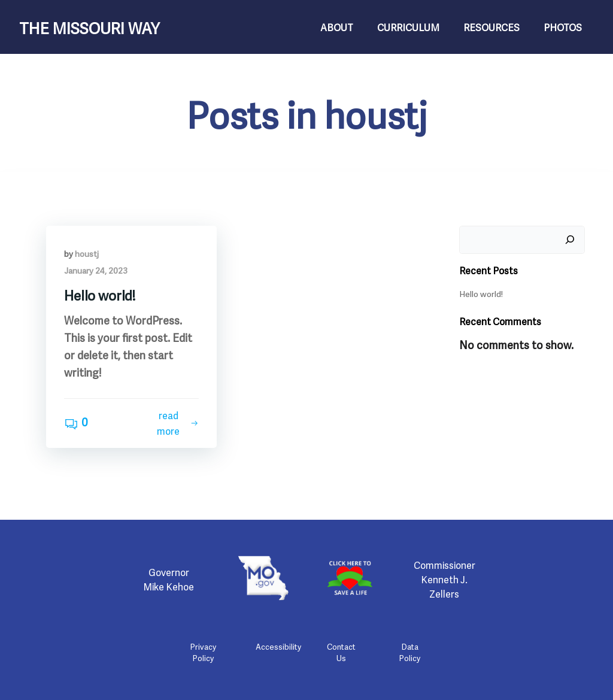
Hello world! (481, 293)
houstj (87, 253)
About (337, 27)
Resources (491, 27)
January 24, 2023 (96, 270)
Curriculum (408, 27)
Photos (563, 27)
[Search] (570, 240)
